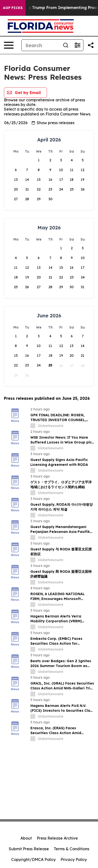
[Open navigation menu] (9, 45)
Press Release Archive (57, 838)
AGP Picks (13, 8)
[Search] (41, 45)
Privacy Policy (74, 859)
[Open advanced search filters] (77, 45)
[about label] (33, 426)
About (26, 838)
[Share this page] (91, 45)
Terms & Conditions (71, 849)
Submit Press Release (29, 849)
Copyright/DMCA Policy (33, 859)
